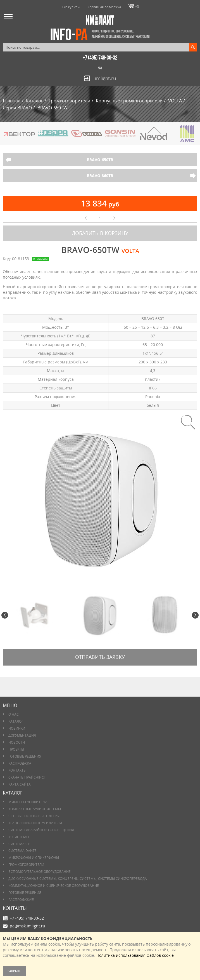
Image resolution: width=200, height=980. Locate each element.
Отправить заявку (100, 657)
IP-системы (19, 837)
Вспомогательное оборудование (40, 872)
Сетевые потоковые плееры (34, 816)
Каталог (16, 721)
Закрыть (14, 971)
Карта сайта (20, 784)
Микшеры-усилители (28, 802)
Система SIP (19, 844)
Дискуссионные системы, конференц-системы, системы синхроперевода (78, 879)
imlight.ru (105, 78)
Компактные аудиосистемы (35, 809)
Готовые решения (25, 756)
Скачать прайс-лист (27, 777)
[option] (100, 497)
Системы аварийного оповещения (41, 830)
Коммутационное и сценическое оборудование (54, 886)
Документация (22, 735)
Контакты (17, 770)
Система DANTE (22, 851)
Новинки (17, 728)
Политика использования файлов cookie (135, 955)
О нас (14, 714)
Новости (17, 742)
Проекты (16, 749)
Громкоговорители (26, 865)
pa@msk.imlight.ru (28, 926)
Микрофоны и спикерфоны (34, 858)
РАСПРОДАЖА (20, 763)
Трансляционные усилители (35, 823)
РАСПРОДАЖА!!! (21, 900)
